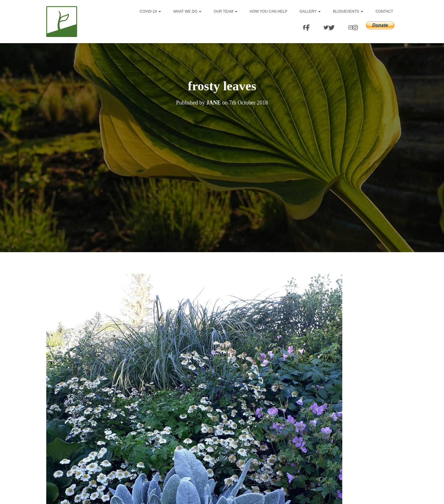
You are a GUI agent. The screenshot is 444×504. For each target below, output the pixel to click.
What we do (187, 11)
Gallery (310, 11)
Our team (225, 11)
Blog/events (348, 11)
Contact (384, 11)
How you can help (269, 11)
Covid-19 (150, 11)
